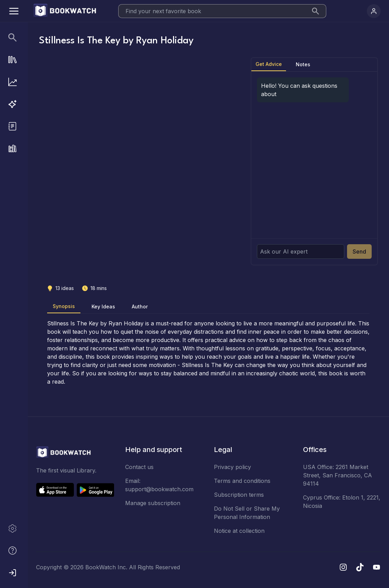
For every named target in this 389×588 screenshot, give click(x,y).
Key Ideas (103, 306)
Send (359, 252)
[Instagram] (343, 567)
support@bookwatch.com (159, 489)
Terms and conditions (242, 481)
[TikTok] (360, 567)
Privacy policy (232, 467)
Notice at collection (239, 531)
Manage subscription (153, 503)
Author (140, 306)
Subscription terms (239, 495)
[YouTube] (377, 567)
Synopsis (64, 306)
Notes (303, 64)
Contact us (139, 467)
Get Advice (269, 64)
